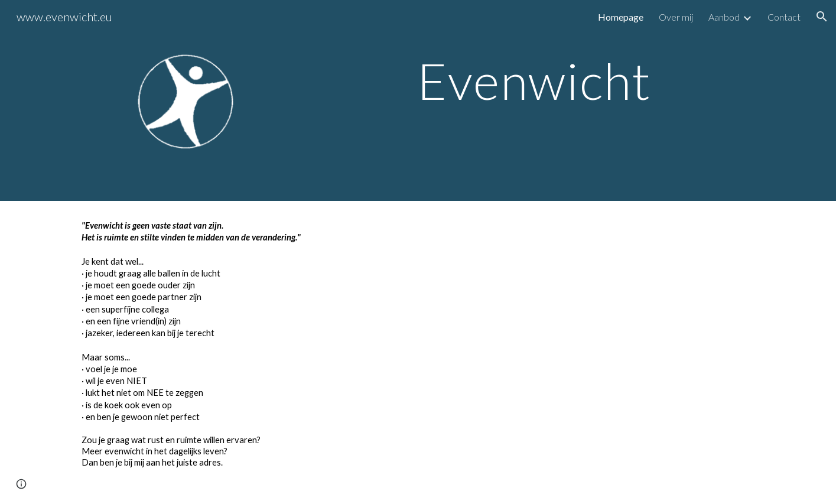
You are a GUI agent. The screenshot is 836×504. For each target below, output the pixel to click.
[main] (535, 81)
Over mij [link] (676, 17)
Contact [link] (784, 17)
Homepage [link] (621, 17)
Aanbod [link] (724, 17)
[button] (822, 17)
